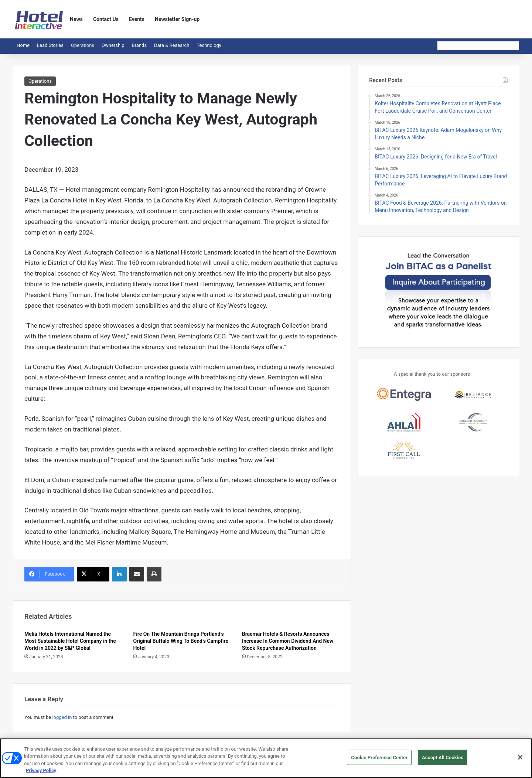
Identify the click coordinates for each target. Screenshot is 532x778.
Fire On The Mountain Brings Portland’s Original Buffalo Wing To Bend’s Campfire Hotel (181, 641)
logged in (62, 717)
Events (137, 19)
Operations (83, 45)
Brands (139, 45)
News (76, 19)
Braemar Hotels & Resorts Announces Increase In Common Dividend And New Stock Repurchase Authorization (288, 641)
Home (23, 45)
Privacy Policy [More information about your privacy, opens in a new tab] (41, 774)
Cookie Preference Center (379, 761)
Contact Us (106, 19)
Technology (209, 45)
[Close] (520, 761)
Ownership (113, 45)
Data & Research (172, 45)
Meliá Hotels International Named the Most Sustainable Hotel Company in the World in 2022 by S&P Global (70, 641)
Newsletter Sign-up (177, 19)
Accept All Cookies (443, 761)
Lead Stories (50, 45)
